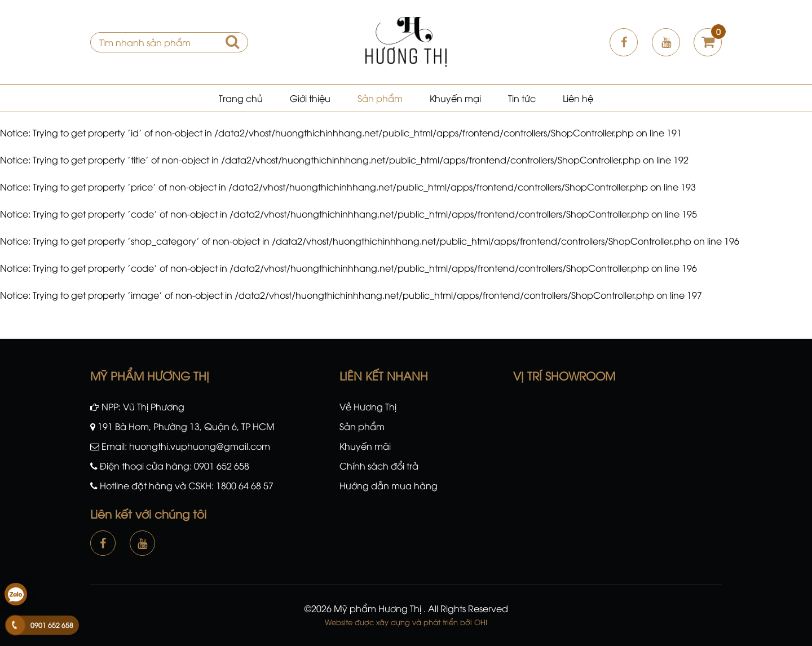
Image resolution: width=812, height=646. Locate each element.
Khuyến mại (455, 98)
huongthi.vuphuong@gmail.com (200, 446)
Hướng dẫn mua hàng (389, 485)
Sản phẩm (380, 98)
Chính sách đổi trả (379, 466)
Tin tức (522, 98)
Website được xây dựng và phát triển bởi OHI (406, 622)
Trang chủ (241, 98)
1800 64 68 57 (245, 485)
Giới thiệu (310, 98)
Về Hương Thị (368, 406)
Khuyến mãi (365, 446)
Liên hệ (578, 98)
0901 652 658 (222, 466)
